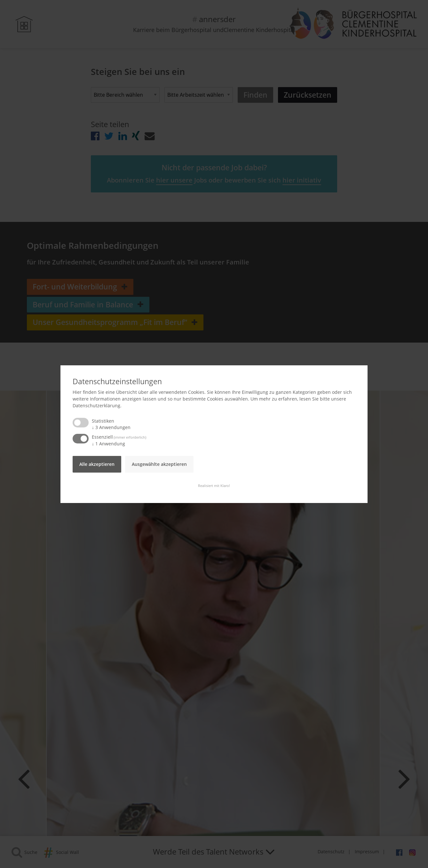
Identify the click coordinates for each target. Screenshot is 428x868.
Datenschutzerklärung (96, 406)
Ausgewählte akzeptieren (159, 464)
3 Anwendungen (111, 427)
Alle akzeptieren (97, 464)
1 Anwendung (108, 444)
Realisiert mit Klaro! (214, 486)
